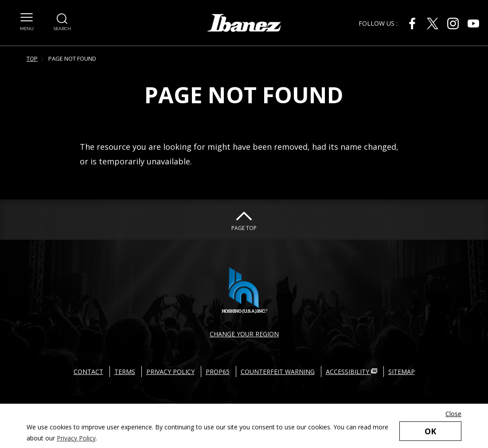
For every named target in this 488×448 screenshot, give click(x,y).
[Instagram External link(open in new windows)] (453, 23)
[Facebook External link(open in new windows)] (412, 23)
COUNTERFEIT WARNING (278, 372)
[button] (27, 17)
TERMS (125, 372)
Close (453, 414)
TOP (32, 58)
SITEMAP (402, 372)
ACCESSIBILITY (351, 372)
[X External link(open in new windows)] (433, 23)
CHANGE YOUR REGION (244, 334)
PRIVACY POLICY (170, 372)
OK (430, 431)
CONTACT (88, 372)
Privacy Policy (76, 438)
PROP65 (218, 372)
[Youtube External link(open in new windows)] (473, 23)
